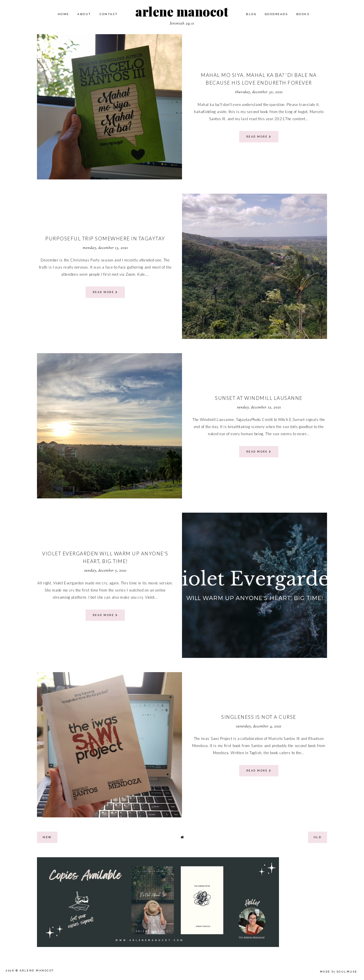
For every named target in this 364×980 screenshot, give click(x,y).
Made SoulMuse (339, 972)
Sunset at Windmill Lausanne (259, 398)
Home (63, 14)
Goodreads (276, 14)
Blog (251, 14)
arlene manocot (182, 11)
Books (303, 14)
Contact (109, 14)
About (84, 14)
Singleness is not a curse (259, 717)
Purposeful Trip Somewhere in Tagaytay (105, 239)
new (47, 837)
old (318, 837)
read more (259, 137)
